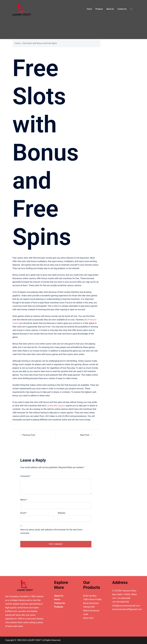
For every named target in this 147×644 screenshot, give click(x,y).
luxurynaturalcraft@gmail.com (127, 609)
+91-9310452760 (121, 602)
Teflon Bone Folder (92, 599)
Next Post (85, 435)
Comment (26, 476)
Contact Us (122, 9)
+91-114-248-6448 (121, 598)
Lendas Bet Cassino (56, 406)
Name (24, 500)
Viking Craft (89, 607)
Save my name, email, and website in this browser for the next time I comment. (51, 531)
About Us (110, 9)
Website (61, 513)
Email (24, 513)
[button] (131, 9)
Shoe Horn (88, 618)
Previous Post (29, 435)
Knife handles (90, 596)
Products (99, 9)
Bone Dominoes (91, 603)
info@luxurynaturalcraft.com (126, 606)
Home (89, 9)
